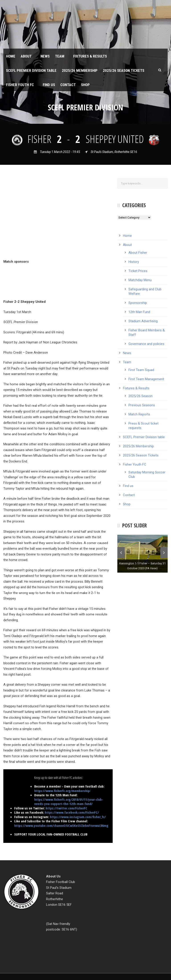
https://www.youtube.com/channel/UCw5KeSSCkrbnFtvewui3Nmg (61, 825)
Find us (49, 85)
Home (11, 56)
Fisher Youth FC (20, 85)
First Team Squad (141, 370)
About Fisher (138, 253)
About (26, 56)
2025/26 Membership (80, 70)
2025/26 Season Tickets (124, 70)
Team (60, 56)
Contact (68, 85)
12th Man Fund (139, 312)
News (45, 56)
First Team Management (146, 379)
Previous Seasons (142, 405)
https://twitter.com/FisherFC (66, 808)
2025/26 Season (140, 396)
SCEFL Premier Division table (31, 70)
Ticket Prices (138, 271)
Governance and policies (146, 344)
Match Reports (139, 414)
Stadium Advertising (143, 321)
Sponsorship (138, 303)
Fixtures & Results (90, 56)
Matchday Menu (140, 280)
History (134, 262)
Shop (85, 85)
